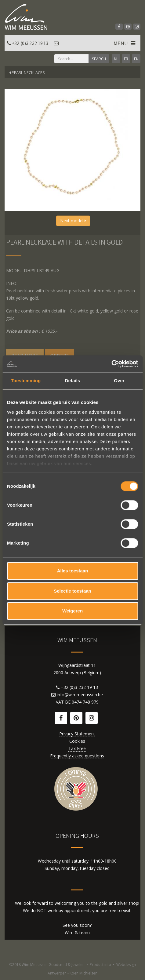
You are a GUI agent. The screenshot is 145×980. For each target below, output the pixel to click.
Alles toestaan (73, 571)
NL (116, 59)
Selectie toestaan (72, 591)
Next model (73, 221)
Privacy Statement (77, 734)
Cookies (77, 741)
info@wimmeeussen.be (80, 695)
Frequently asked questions (77, 756)
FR (126, 59)
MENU (125, 43)
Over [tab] (119, 381)
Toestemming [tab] (26, 381)
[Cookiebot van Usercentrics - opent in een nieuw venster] (111, 364)
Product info (100, 965)
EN (136, 59)
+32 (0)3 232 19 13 (30, 43)
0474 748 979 (85, 702)
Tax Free (77, 748)
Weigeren (72, 611)
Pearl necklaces (27, 72)
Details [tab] (73, 381)
